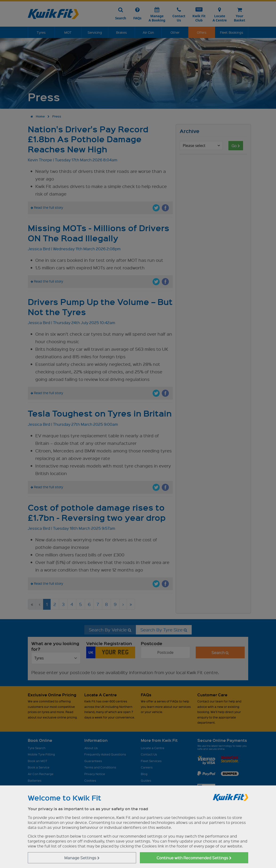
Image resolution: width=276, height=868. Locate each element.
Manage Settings (82, 858)
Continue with (194, 858)
